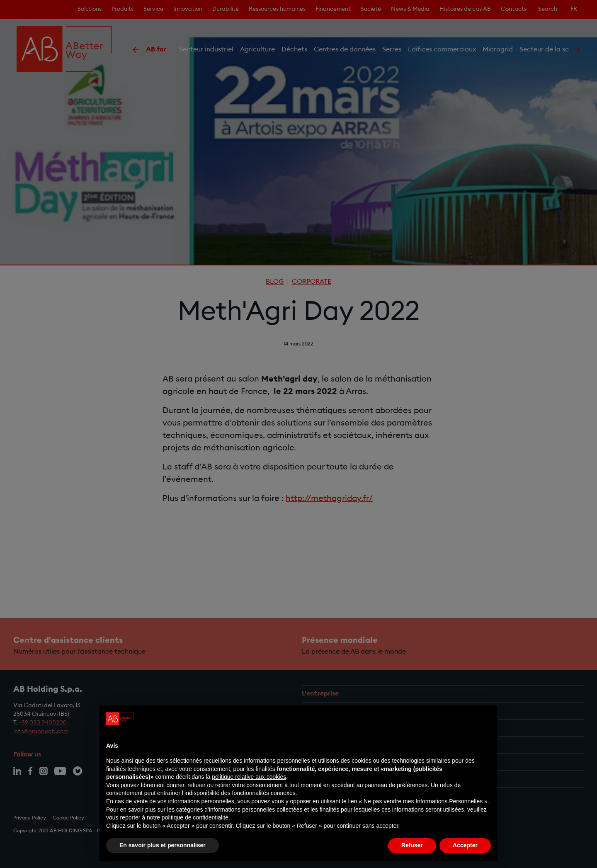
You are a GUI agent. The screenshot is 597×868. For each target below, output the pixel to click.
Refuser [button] (412, 845)
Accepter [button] (465, 845)
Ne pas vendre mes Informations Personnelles (423, 801)
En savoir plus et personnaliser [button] (163, 845)
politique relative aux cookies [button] (249, 777)
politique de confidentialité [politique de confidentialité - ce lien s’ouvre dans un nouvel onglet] (195, 817)
